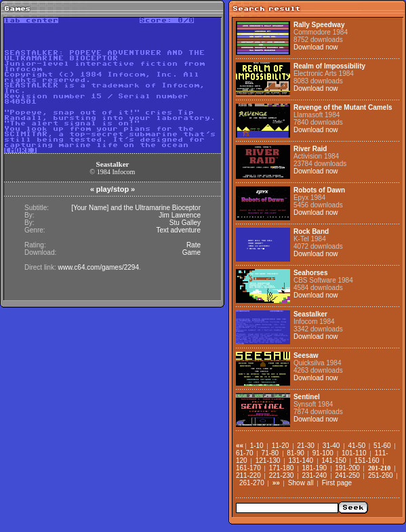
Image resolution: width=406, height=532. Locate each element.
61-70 (245, 453)
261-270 (252, 483)
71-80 (270, 453)
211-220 (248, 475)
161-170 (248, 468)
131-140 (301, 461)
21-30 (306, 446)
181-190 (314, 468)
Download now (316, 47)
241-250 (347, 475)
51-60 (382, 446)
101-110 (354, 453)
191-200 (347, 468)
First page (337, 483)
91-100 (323, 453)
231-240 (314, 475)
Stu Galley (185, 223)
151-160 (367, 461)
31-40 (331, 446)
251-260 (381, 475)
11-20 (281, 446)
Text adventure (178, 230)
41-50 (357, 446)
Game (191, 252)
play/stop (113, 189)
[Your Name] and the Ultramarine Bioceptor (136, 208)
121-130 (268, 461)
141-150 (334, 461)
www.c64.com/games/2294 (98, 267)
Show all (301, 483)
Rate (194, 245)
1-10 (257, 446)
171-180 (282, 468)
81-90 (296, 453)
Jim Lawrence (180, 215)
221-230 (282, 475)
